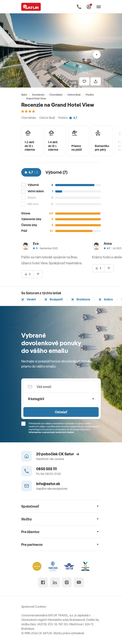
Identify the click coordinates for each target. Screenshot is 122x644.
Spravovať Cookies (34, 607)
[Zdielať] (96, 81)
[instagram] (67, 582)
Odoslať (61, 412)
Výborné (33, 185)
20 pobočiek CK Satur (58, 454)
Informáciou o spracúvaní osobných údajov (51, 432)
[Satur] (31, 7)
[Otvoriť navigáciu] (99, 7)
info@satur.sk (48, 484)
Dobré (32, 198)
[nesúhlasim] (38, 274)
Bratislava (81, 299)
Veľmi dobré (36, 191)
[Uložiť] (84, 81)
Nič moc (33, 204)
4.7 (73, 118)
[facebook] (43, 582)
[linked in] (55, 582)
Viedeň (29, 299)
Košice (106, 299)
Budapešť (54, 299)
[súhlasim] (27, 274)
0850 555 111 (46, 469)
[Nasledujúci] (97, 55)
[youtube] (79, 582)
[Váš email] (61, 387)
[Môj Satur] (89, 7)
